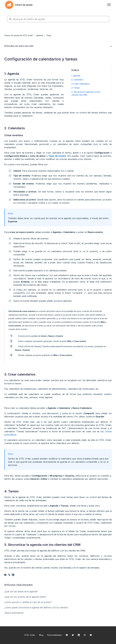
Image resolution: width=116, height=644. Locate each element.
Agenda (40, 35)
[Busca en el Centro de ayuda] (58, 19)
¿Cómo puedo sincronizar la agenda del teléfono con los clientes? (36, 607)
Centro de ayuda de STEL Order (19, 35)
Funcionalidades (54, 635)
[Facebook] (5, 575)
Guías (49, 35)
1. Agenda (76, 76)
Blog (41, 635)
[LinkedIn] (13, 575)
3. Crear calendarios (81, 84)
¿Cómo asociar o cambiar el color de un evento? (28, 602)
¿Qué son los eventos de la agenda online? (25, 597)
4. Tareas (76, 88)
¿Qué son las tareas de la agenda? (21, 591)
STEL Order (30, 635)
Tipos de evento (57, 156)
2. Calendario (77, 80)
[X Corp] (9, 575)
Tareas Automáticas (14, 613)
